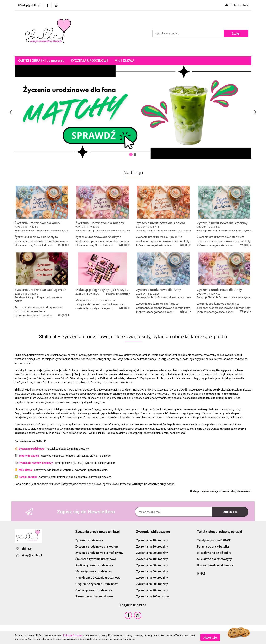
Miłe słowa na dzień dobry (214, 553)
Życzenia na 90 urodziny (152, 590)
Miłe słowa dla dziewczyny (214, 559)
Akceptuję (210, 637)
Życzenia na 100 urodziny (153, 596)
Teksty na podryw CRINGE (214, 540)
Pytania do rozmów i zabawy (36, 463)
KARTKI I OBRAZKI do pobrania (41, 61)
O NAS (201, 574)
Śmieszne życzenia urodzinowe (96, 559)
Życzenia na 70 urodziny (152, 578)
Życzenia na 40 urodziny (152, 559)
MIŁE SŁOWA (124, 61)
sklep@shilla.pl (32, 555)
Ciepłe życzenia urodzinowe (94, 590)
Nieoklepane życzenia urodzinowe (98, 578)
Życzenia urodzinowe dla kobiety (97, 546)
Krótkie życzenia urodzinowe (94, 565)
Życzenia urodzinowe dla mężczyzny (99, 553)
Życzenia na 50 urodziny (152, 565)
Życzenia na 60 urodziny (152, 571)
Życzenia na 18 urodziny (152, 540)
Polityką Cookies (73, 635)
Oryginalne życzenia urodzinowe (97, 584)
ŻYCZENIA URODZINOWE (89, 61)
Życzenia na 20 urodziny (152, 546)
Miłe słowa (25, 470)
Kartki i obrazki (28, 477)
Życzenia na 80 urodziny (152, 584)
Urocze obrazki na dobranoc (215, 565)
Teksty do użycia (29, 456)
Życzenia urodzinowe (31, 449)
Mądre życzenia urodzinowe (94, 571)
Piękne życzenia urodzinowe (94, 596)
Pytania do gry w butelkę (213, 546)
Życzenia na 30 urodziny (152, 553)
